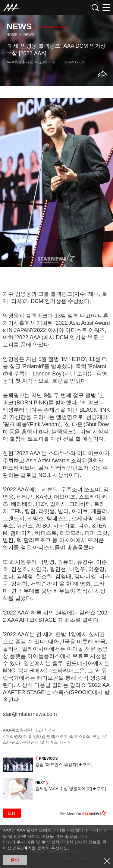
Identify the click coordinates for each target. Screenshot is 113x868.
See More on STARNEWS (85, 813)
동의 (15, 860)
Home (12, 35)
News (29, 35)
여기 (27, 848)
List (12, 813)
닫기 (107, 861)
